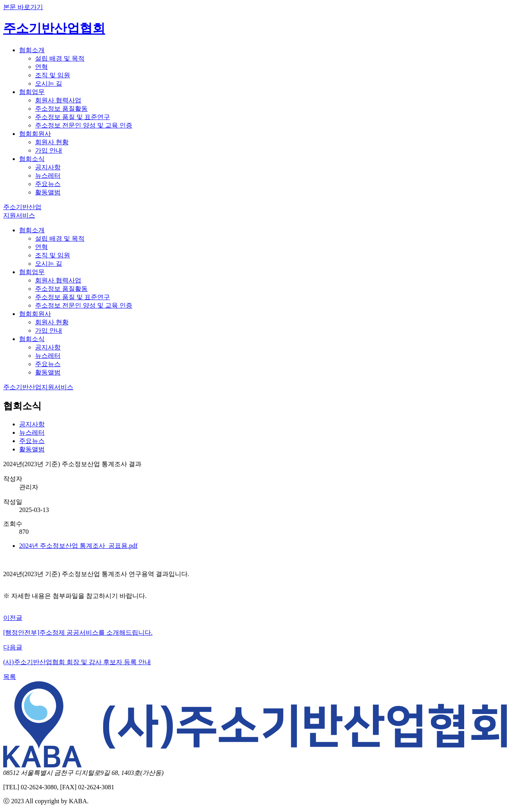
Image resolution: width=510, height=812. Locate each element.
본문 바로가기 (23, 7)
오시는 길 (49, 83)
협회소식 (32, 159)
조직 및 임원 (53, 75)
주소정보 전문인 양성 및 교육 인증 (84, 125)
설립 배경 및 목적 (60, 58)
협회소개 (32, 50)
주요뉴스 (48, 184)
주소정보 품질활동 (61, 109)
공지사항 (48, 167)
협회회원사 (35, 134)
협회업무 (32, 92)
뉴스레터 (48, 176)
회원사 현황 (52, 142)
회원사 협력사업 (58, 100)
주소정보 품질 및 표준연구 (73, 117)
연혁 (41, 67)
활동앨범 (48, 192)
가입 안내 (49, 150)
